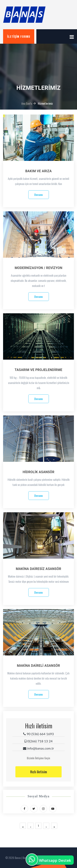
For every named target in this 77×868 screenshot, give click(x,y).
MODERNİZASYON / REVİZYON (38, 268)
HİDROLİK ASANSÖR (38, 472)
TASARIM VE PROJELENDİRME (38, 370)
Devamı (39, 195)
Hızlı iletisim (39, 772)
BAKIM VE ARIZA (38, 171)
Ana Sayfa (27, 103)
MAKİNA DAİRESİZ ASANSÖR (38, 569)
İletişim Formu (19, 36)
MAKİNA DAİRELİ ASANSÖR (39, 666)
